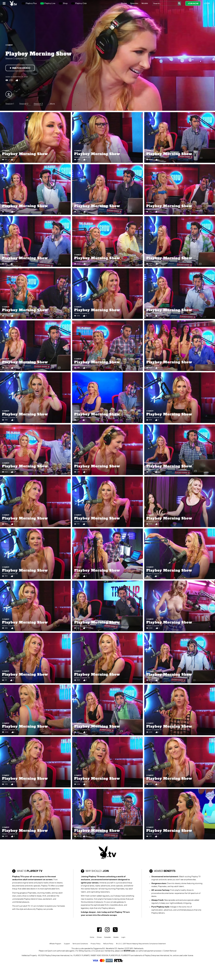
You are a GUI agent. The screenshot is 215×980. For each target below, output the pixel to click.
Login (207, 3)
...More (52, 104)
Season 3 (38, 104)
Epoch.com (52, 951)
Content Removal (170, 951)
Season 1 (10, 104)
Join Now (193, 3)
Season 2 (24, 104)
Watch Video (20, 68)
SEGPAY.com (129, 951)
